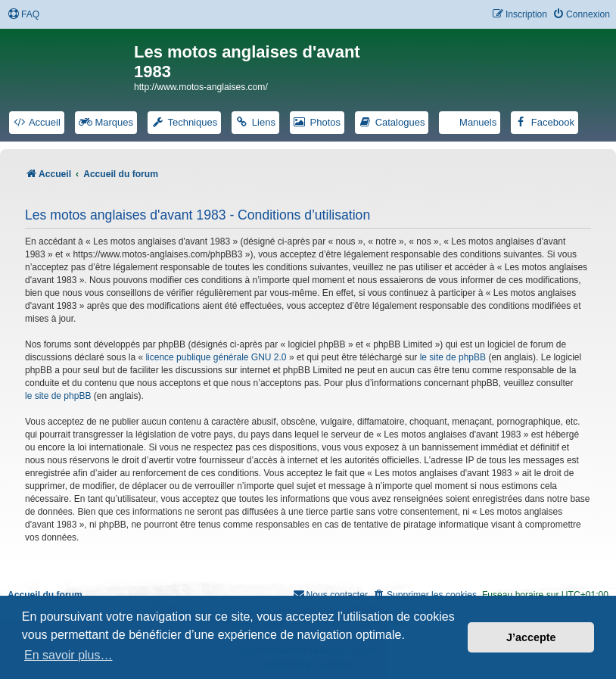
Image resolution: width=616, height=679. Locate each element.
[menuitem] (23, 15)
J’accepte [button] (531, 637)
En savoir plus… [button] (68, 655)
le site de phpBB (453, 357)
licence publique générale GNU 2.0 (216, 357)
